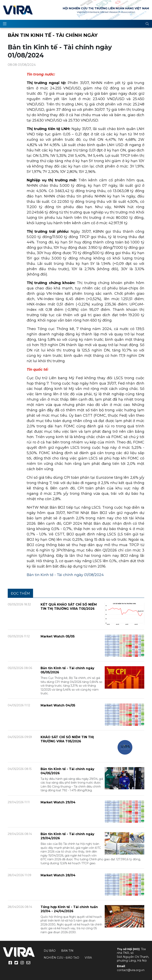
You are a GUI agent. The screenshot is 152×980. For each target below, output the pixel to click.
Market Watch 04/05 (58, 705)
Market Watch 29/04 (58, 802)
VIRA (18, 10)
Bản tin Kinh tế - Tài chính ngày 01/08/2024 (65, 575)
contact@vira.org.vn (131, 970)
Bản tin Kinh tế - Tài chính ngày (53, 35)
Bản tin (67, 951)
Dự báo (50, 951)
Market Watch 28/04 (58, 875)
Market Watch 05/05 (58, 636)
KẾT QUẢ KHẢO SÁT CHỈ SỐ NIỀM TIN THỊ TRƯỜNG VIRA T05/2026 (69, 607)
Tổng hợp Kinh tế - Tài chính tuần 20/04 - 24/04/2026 (69, 909)
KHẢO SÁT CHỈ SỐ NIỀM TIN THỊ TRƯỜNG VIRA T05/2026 (67, 739)
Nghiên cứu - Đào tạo (61, 958)
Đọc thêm (20, 593)
